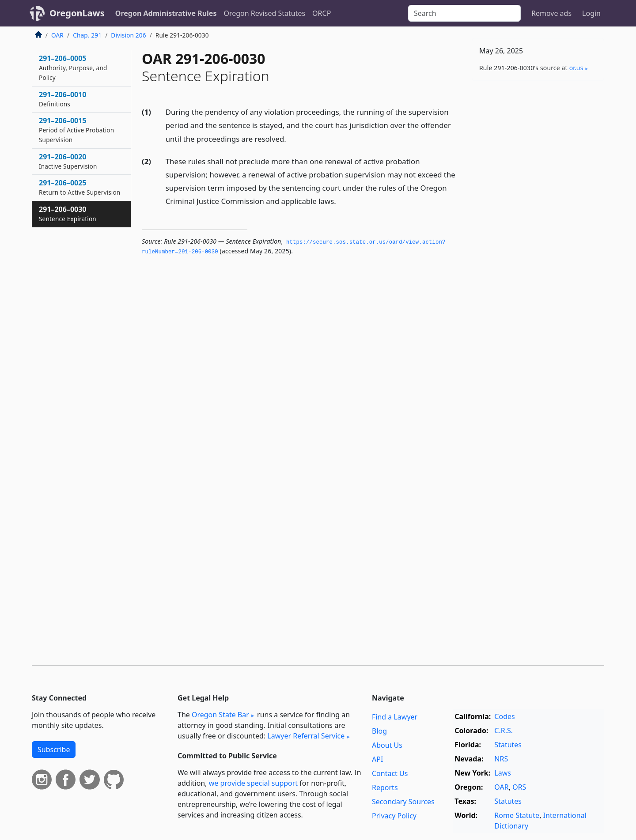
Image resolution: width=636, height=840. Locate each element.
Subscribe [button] (54, 750)
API (377, 759)
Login (591, 13)
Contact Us (390, 773)
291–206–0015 (76, 130)
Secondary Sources (403, 802)
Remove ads (551, 13)
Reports (385, 787)
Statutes (508, 745)
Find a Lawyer (395, 717)
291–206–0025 (79, 187)
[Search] (464, 13)
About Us (387, 745)
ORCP (322, 13)
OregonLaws (77, 13)
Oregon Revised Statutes (264, 13)
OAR (57, 35)
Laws (503, 773)
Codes (504, 716)
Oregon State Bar (220, 715)
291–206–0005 (73, 68)
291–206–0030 (68, 214)
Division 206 (128, 35)
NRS (501, 759)
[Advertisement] (538, 226)
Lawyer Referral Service (306, 736)
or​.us (576, 68)
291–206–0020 (68, 161)
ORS (519, 787)
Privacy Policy (394, 816)
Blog (379, 731)
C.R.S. (503, 731)
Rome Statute (517, 815)
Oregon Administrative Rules (166, 13)
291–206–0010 (63, 99)
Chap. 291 (87, 35)
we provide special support (253, 783)
